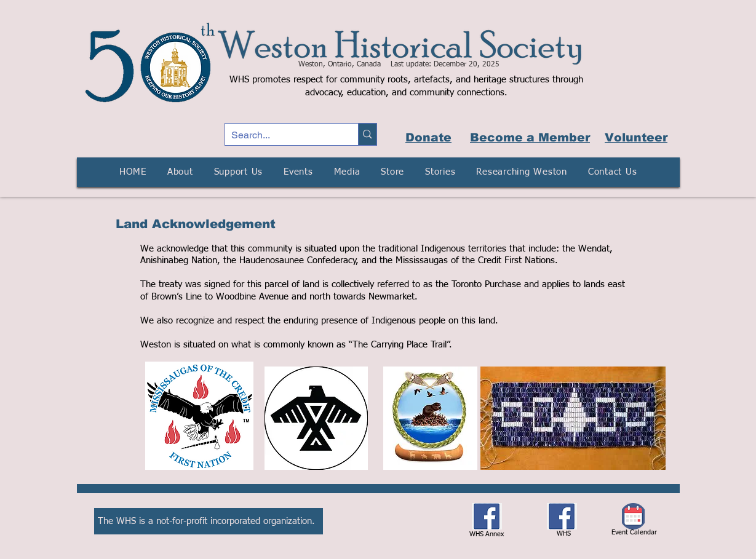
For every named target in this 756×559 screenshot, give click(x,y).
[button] (180, 172)
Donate (428, 137)
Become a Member (530, 137)
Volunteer (636, 137)
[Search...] (282, 135)
